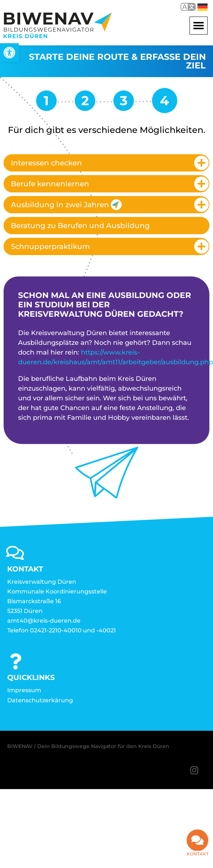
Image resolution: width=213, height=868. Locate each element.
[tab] (107, 163)
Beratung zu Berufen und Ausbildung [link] (80, 226)
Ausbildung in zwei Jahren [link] (66, 205)
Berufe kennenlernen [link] (50, 184)
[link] (9, 53)
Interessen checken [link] (46, 163)
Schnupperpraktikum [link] (50, 246)
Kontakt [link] (198, 854)
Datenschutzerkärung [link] (40, 700)
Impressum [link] (24, 690)
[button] (199, 26)
